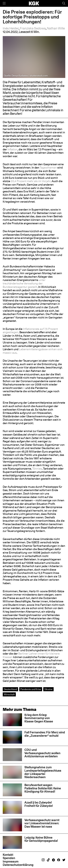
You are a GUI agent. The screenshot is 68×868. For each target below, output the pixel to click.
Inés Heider (11, 28)
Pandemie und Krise (31, 689)
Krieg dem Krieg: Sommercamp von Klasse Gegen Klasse (39, 718)
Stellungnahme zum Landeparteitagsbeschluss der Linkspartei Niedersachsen (43, 772)
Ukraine (48, 689)
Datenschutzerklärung (18, 865)
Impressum (11, 861)
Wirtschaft (9, 694)
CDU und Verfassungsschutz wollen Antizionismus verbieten (42, 753)
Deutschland (10, 689)
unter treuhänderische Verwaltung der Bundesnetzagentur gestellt (24, 283)
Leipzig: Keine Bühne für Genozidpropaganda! (41, 839)
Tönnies (37, 469)
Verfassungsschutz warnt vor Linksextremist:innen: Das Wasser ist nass (42, 823)
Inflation (12, 149)
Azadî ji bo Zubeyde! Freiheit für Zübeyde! (39, 804)
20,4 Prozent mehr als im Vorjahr (31, 181)
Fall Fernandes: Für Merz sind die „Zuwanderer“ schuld (45, 734)
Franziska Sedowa (33, 28)
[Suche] (64, 3)
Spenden (9, 858)
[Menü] (4, 3)
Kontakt (8, 855)
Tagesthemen (48, 168)
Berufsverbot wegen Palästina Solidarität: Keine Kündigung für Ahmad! (43, 788)
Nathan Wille (56, 28)
